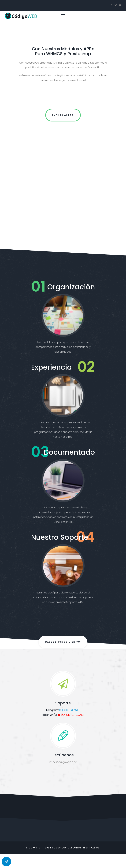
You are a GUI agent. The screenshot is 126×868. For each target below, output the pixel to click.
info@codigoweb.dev (63, 762)
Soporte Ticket (72, 715)
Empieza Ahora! (63, 115)
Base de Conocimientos (63, 642)
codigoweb (71, 710)
